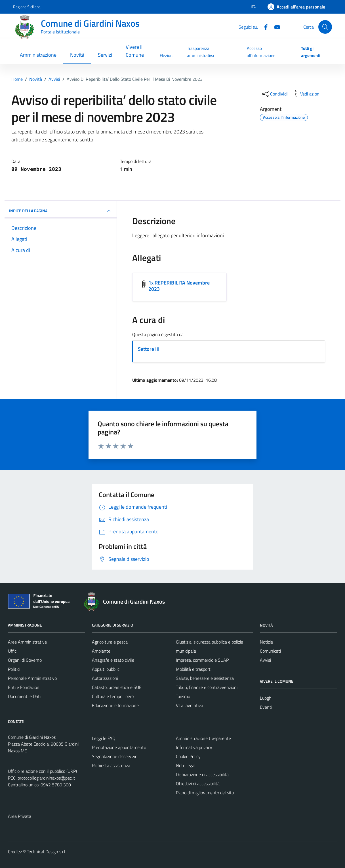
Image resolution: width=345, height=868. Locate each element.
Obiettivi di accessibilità (198, 784)
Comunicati (270, 651)
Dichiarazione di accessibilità (202, 774)
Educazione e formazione (115, 705)
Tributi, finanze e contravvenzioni (207, 687)
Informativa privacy (194, 747)
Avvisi (265, 660)
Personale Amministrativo (32, 678)
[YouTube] (275, 27)
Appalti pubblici (106, 669)
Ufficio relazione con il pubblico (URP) (42, 771)
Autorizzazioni (105, 678)
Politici (14, 669)
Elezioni (167, 55)
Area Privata (20, 816)
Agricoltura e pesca (110, 642)
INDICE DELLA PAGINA (61, 211)
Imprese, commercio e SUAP (202, 660)
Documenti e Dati (24, 696)
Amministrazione (38, 55)
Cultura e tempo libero (113, 696)
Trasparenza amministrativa (201, 52)
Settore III (149, 349)
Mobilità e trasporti (194, 669)
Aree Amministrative (27, 642)
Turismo (183, 696)
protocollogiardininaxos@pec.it (46, 778)
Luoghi (266, 698)
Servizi (105, 55)
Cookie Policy (188, 756)
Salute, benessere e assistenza (205, 678)
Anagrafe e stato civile (113, 660)
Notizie (266, 642)
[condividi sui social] (274, 94)
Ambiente (101, 651)
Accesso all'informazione (261, 52)
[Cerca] (325, 27)
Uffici (13, 651)
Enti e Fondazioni (24, 687)
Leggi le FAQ (104, 738)
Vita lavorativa (190, 705)
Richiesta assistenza (111, 765)
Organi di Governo (25, 660)
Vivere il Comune (135, 51)
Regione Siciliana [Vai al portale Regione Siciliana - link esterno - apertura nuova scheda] (27, 7)
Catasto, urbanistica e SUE (117, 687)
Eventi (266, 707)
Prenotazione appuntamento (119, 747)
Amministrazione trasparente (203, 738)
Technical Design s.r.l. (47, 852)
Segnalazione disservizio (115, 756)
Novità (77, 55)
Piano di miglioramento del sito (205, 793)
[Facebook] (264, 27)
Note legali (186, 765)
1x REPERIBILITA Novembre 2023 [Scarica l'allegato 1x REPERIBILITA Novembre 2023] (179, 286)
